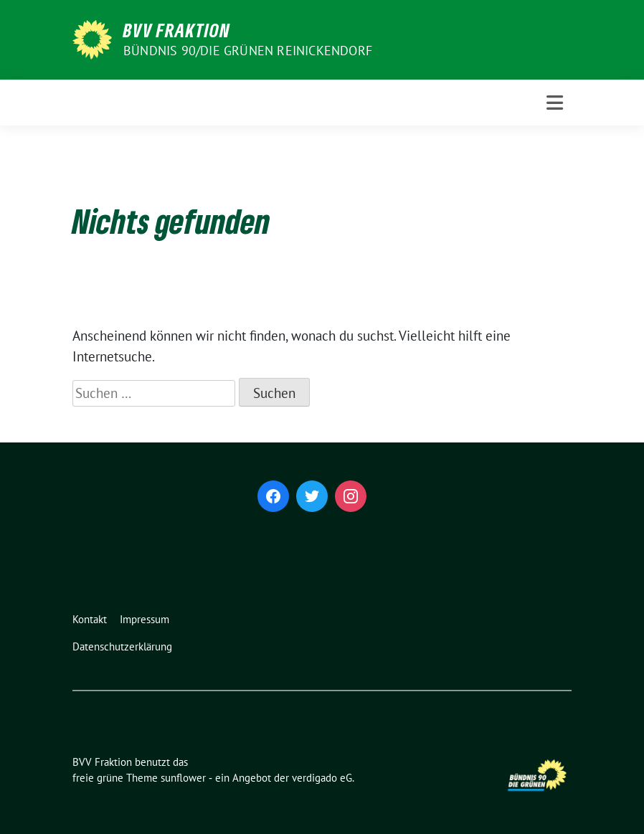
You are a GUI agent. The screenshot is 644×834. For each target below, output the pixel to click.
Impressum (145, 619)
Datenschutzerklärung (122, 646)
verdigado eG (322, 778)
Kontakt (90, 619)
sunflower (183, 778)
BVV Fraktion (177, 30)
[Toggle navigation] (555, 103)
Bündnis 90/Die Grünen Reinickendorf (248, 51)
